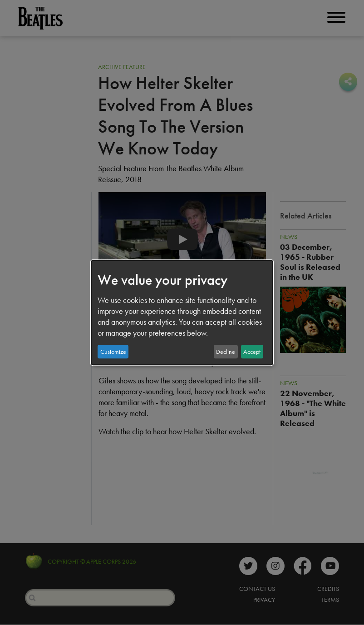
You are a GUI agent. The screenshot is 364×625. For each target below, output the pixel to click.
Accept (252, 352)
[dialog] (182, 312)
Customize (113, 352)
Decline (226, 352)
